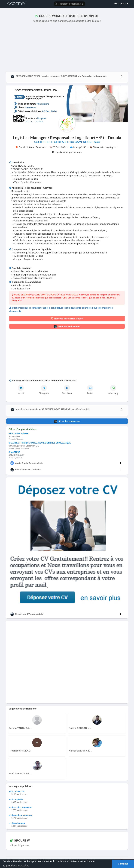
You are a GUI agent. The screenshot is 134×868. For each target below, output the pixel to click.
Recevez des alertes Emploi (67, 319)
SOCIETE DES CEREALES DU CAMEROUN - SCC (67, 142)
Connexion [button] (121, 3)
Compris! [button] (123, 864)
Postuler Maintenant (67, 327)
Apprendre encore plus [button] (16, 866)
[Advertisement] (67, 46)
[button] (70, 4)
